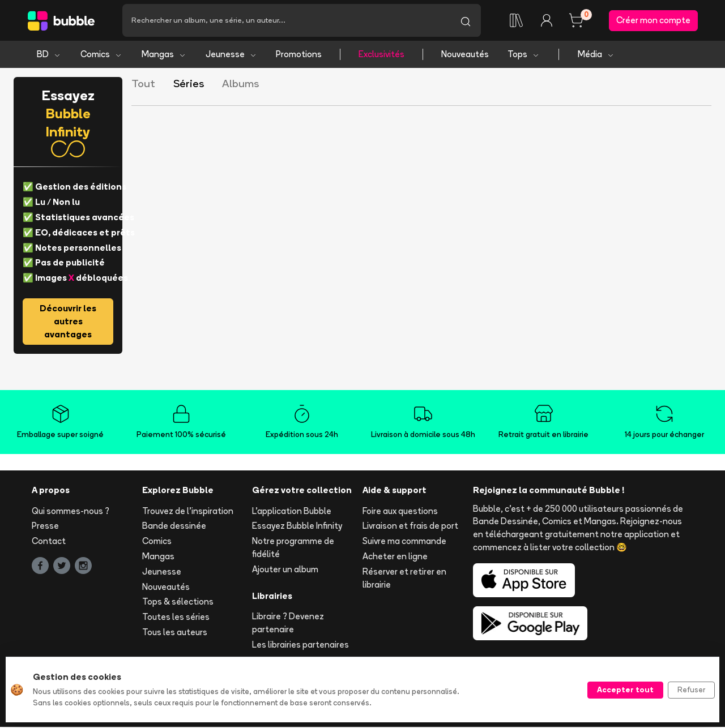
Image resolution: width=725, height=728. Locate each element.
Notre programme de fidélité (293, 549)
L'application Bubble (292, 511)
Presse (45, 527)
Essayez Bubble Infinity (297, 527)
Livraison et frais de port (410, 527)
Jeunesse (231, 55)
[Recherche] (286, 21)
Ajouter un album (285, 570)
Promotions (299, 55)
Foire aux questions (400, 511)
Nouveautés (465, 55)
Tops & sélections (178, 603)
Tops (524, 55)
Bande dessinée (174, 527)
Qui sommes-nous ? (71, 511)
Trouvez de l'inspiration (188, 511)
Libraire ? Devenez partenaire (288, 624)
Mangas (164, 55)
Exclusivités (381, 55)
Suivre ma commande (404, 542)
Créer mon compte (653, 21)
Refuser (691, 690)
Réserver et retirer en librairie (404, 579)
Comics (101, 55)
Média (596, 55)
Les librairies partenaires (300, 646)
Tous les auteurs (175, 633)
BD (49, 55)
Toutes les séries (176, 618)
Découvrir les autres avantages (68, 322)
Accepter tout (625, 690)
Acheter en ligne (395, 557)
